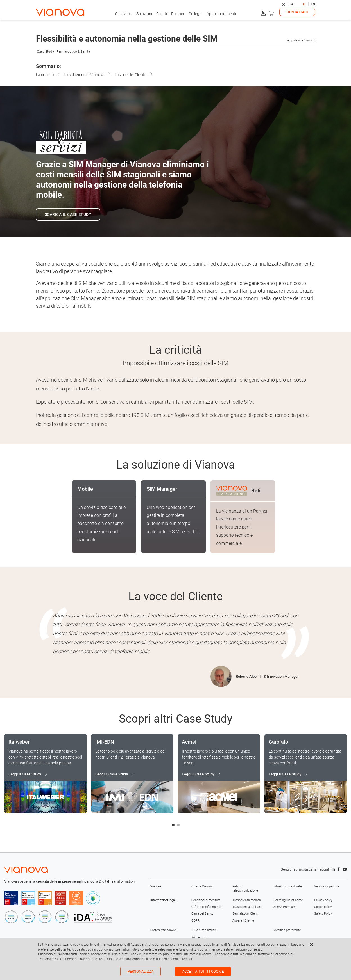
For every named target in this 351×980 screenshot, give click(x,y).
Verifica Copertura (327, 886)
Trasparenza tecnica (247, 900)
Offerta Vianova (202, 886)
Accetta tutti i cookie (203, 971)
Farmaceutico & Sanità (73, 52)
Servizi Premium (285, 907)
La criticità (48, 75)
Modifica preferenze (287, 930)
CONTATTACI (297, 12)
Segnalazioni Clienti (245, 914)
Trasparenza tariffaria (247, 907)
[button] (173, 825)
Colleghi (195, 14)
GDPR (195, 921)
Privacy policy (323, 900)
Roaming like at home (288, 900)
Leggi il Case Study (25, 774)
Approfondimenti (221, 14)
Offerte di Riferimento (206, 907)
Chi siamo (124, 14)
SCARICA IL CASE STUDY (68, 214)
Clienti (162, 14)
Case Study (45, 52)
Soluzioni (144, 14)
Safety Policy (323, 914)
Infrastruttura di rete (288, 886)
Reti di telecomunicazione (245, 888)
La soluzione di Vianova (87, 75)
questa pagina (85, 949)
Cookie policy (323, 907)
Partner (178, 14)
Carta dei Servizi (202, 914)
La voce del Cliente (133, 75)
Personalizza (141, 971)
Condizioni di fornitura (206, 900)
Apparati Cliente (243, 921)
